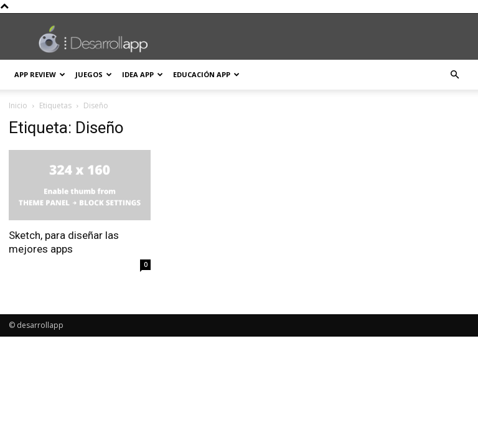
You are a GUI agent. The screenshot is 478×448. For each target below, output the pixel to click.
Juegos (94, 74)
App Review (40, 74)
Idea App (143, 74)
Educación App (206, 74)
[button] (454, 75)
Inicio (18, 105)
